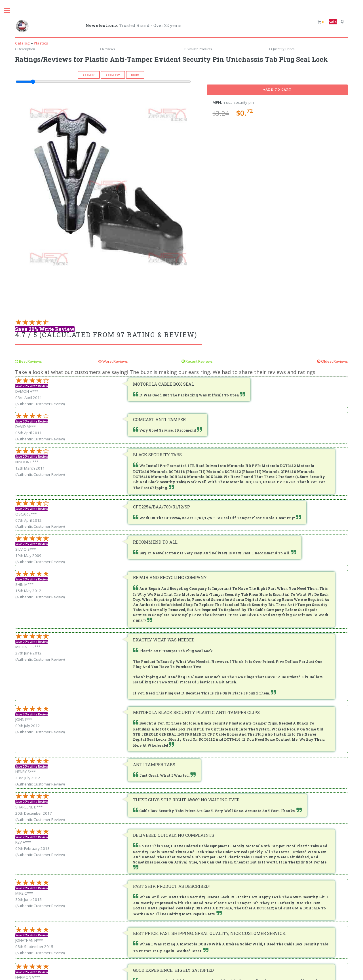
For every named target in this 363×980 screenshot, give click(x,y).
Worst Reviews (115, 361)
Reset (135, 75)
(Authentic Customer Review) (40, 404)
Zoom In (89, 75)
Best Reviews (30, 361)
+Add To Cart (277, 90)
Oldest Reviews (334, 361)
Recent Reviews (199, 361)
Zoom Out (113, 75)
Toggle (10, 11)
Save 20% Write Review (45, 329)
